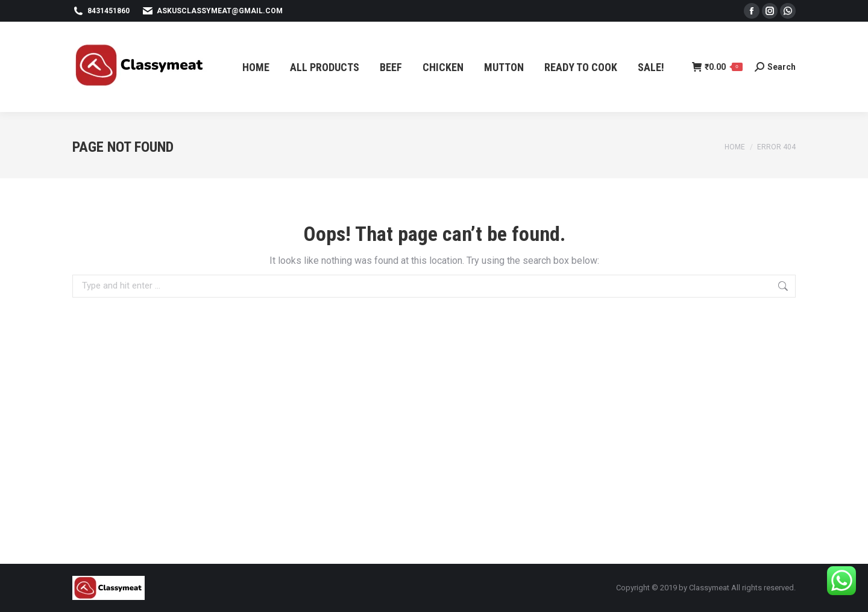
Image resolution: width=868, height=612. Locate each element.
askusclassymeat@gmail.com (212, 11)
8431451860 (101, 11)
